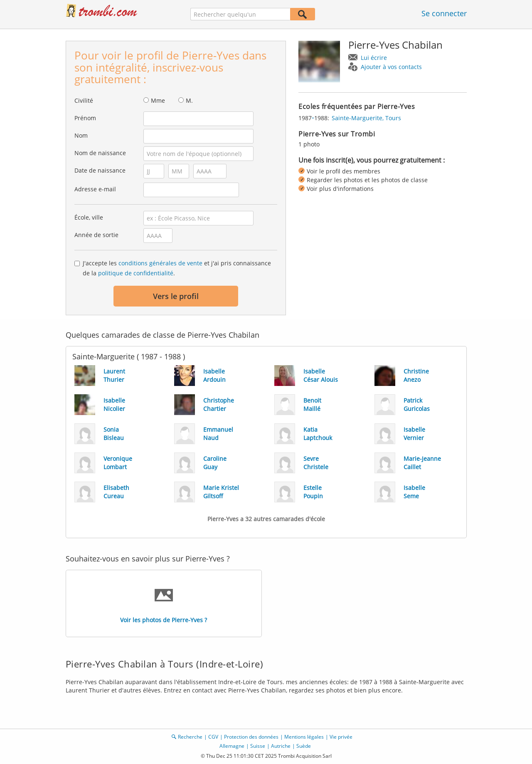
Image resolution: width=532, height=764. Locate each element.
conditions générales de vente (160, 263)
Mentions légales (304, 737)
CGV (213, 737)
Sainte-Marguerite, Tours (366, 118)
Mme (158, 100)
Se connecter (444, 13)
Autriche (281, 746)
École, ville (89, 217)
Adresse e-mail (95, 189)
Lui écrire (374, 58)
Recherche (190, 737)
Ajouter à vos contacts (391, 67)
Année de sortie (96, 235)
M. (189, 100)
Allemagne (232, 746)
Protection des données (251, 737)
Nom (81, 135)
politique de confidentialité (136, 273)
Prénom (85, 118)
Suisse (258, 746)
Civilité (84, 100)
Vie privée (341, 737)
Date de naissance (100, 170)
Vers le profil (176, 296)
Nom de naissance (100, 153)
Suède (304, 746)
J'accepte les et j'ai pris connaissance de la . (177, 268)
